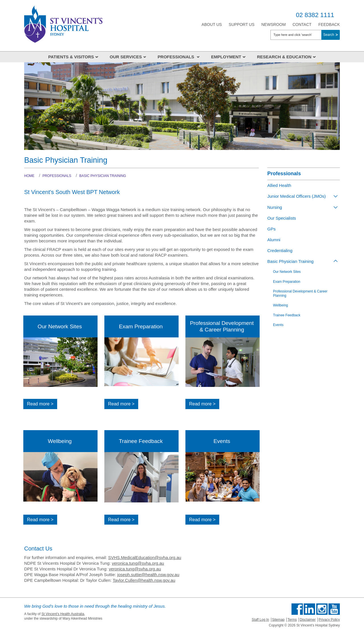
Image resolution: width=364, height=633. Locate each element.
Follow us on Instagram (322, 609)
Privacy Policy (329, 620)
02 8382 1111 (315, 15)
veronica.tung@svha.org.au (138, 563)
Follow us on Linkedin (309, 609)
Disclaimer (308, 620)
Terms (292, 620)
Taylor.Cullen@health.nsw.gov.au (144, 580)
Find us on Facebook (297, 609)
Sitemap (278, 620)
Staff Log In (260, 620)
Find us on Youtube (334, 609)
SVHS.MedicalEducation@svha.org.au (145, 557)
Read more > (40, 404)
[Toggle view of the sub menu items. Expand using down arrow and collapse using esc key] (336, 196)
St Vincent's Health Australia (63, 614)
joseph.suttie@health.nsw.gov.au (148, 575)
